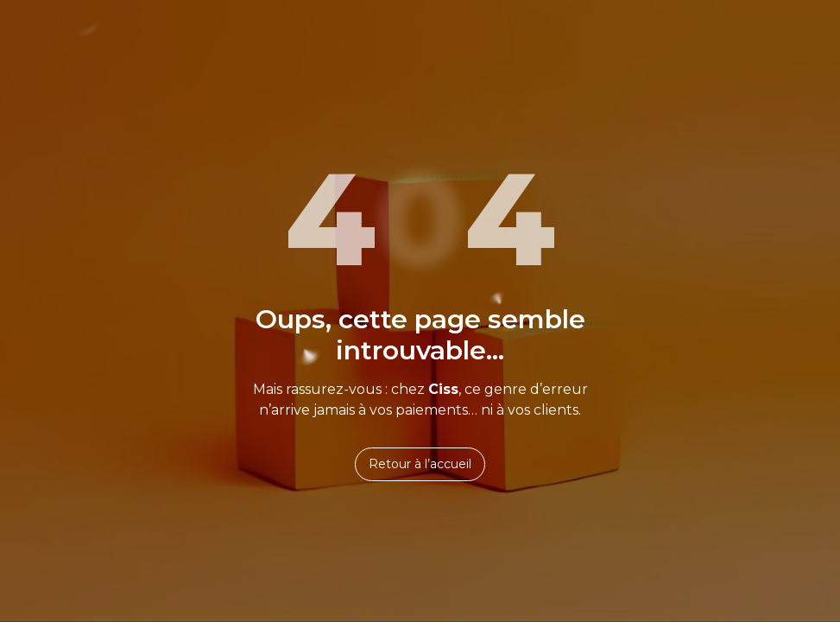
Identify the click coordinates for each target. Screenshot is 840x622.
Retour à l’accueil (420, 464)
